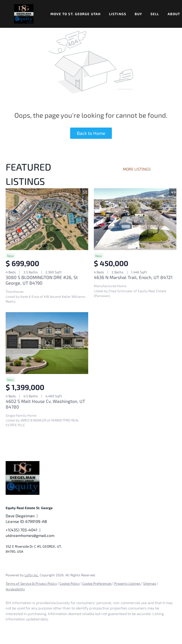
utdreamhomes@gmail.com (30, 535)
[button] (24, 14)
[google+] (94, 629)
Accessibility (15, 589)
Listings (118, 14)
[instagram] (61, 629)
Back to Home (91, 133)
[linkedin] (29, 629)
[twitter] (45, 629)
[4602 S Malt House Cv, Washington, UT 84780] (47, 343)
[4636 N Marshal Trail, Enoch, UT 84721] (135, 219)
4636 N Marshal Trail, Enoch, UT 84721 (133, 277)
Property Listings (127, 583)
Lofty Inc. (32, 575)
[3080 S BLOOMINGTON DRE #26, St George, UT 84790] (47, 219)
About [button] (174, 14)
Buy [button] (138, 14)
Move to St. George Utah (76, 14)
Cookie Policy (70, 583)
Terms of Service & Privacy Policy (31, 583)
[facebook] (12, 629)
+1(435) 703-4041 (22, 530)
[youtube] (78, 629)
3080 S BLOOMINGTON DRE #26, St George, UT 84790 (42, 280)
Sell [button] (155, 14)
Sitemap (150, 583)
